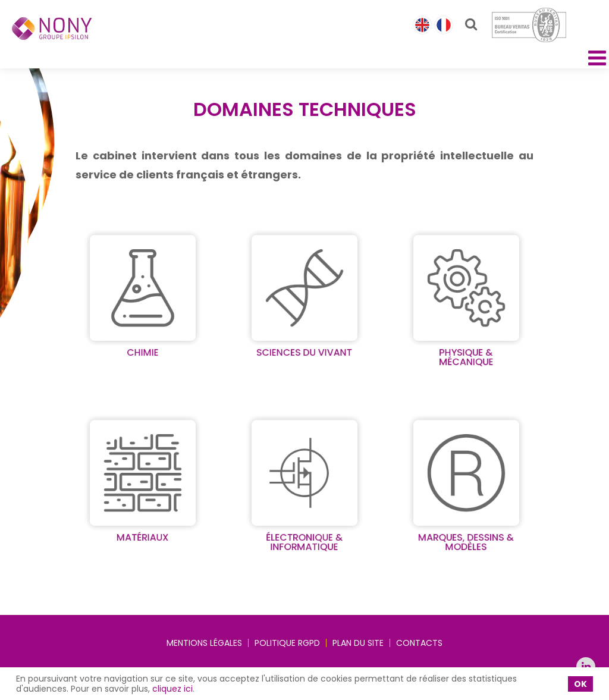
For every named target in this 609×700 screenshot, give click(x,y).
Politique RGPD (287, 643)
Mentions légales (204, 643)
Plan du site (358, 643)
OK (580, 684)
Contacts (419, 643)
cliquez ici (172, 689)
